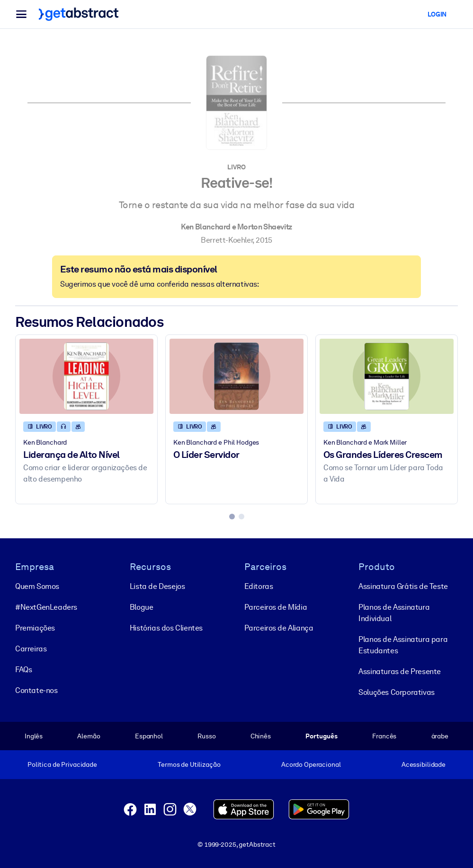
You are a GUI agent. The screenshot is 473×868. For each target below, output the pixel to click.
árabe (440, 736)
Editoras (259, 586)
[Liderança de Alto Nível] (86, 376)
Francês (384, 736)
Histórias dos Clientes (166, 628)
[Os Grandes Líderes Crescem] (387, 376)
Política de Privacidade (62, 764)
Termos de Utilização (189, 764)
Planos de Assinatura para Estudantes (403, 645)
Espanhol (149, 736)
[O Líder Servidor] (236, 376)
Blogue (142, 607)
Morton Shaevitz (265, 227)
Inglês (34, 736)
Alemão (89, 736)
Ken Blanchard (206, 227)
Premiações (35, 628)
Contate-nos (36, 690)
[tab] (232, 517)
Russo (206, 736)
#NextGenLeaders (46, 607)
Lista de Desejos (157, 586)
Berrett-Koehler (227, 240)
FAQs (23, 670)
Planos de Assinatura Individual (394, 613)
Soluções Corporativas (397, 692)
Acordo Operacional (311, 764)
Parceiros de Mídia (276, 607)
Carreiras (31, 649)
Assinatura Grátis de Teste (403, 586)
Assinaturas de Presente (400, 671)
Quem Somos (37, 586)
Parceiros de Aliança (279, 628)
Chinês (261, 736)
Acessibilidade (424, 764)
